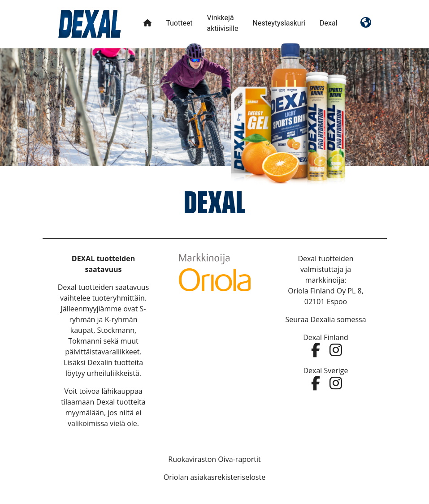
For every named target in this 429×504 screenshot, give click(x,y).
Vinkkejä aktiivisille (223, 23)
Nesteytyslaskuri (279, 23)
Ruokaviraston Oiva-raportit (214, 459)
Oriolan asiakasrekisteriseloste (214, 477)
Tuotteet (179, 23)
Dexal (329, 23)
